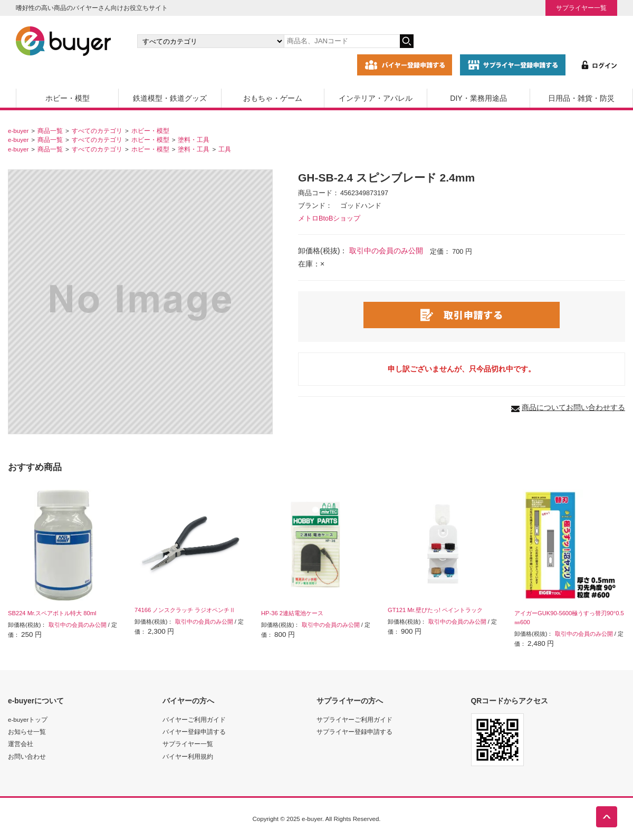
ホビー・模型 (68, 98)
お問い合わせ (27, 756)
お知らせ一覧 (27, 732)
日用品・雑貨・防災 (581, 98)
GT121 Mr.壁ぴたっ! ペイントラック (435, 610)
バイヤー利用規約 (188, 756)
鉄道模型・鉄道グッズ (170, 98)
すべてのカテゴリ (97, 131)
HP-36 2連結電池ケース (292, 613)
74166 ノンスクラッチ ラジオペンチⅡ (185, 610)
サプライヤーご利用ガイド (354, 719)
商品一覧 (50, 131)
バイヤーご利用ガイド (194, 719)
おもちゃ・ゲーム (273, 98)
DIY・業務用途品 (478, 98)
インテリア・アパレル (376, 98)
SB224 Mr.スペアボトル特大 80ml (52, 613)
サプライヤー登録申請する (354, 732)
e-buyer (18, 131)
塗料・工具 (194, 140)
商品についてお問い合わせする (573, 407)
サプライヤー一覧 (581, 8)
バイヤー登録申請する (194, 732)
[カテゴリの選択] (210, 41)
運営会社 (21, 744)
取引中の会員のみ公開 (386, 251)
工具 (225, 149)
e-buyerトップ (28, 719)
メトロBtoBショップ (329, 218)
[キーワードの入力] (342, 41)
